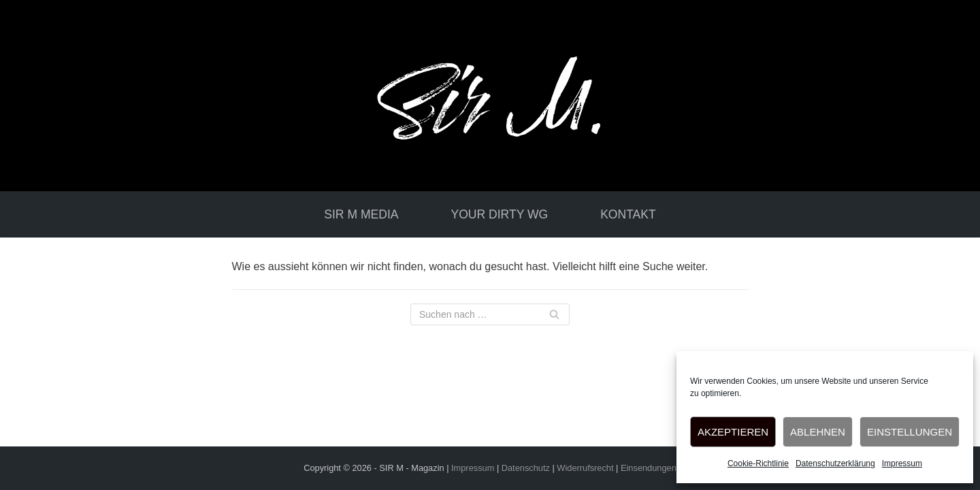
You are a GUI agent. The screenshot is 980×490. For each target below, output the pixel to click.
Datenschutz (526, 468)
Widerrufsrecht (585, 468)
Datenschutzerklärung (835, 463)
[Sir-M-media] (490, 96)
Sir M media (361, 214)
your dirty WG (499, 214)
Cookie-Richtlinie (758, 463)
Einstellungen (910, 432)
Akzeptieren (733, 432)
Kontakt (628, 214)
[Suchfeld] (490, 314)
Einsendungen (649, 468)
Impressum (902, 463)
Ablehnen (818, 432)
